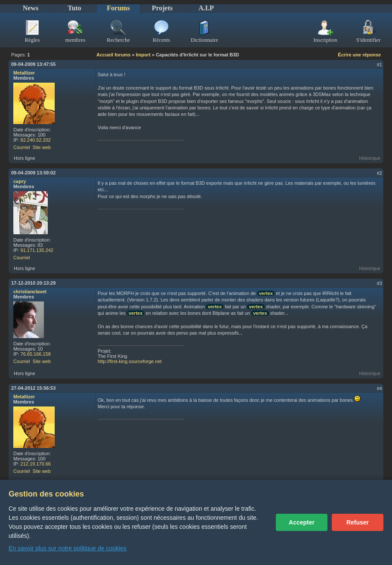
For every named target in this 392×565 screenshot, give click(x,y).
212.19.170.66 (36, 464)
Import (143, 55)
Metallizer (24, 73)
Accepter (302, 522)
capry (20, 181)
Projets (162, 8)
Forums (118, 8)
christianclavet (30, 292)
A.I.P (206, 8)
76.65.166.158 (36, 354)
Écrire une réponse (359, 55)
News (31, 8)
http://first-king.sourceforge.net (130, 361)
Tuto (74, 8)
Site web (42, 147)
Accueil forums (113, 55)
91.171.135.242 (37, 250)
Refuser (358, 522)
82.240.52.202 (36, 140)
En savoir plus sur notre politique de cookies (68, 548)
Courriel (22, 147)
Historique (370, 158)
